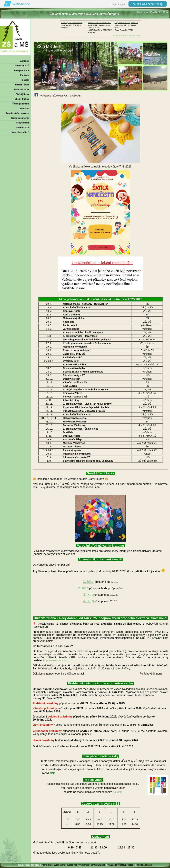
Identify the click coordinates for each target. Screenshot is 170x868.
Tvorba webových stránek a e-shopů (127, 36)
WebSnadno (21, 4)
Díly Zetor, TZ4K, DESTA (126, 23)
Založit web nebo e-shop (148, 4)
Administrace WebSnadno (53, 865)
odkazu (117, 792)
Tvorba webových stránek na (86, 865)
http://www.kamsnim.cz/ (57, 660)
